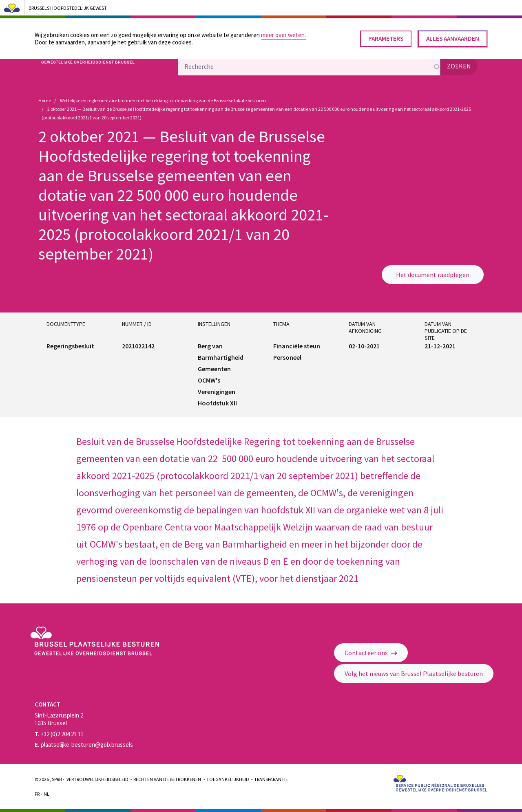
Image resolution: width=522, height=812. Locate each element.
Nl (46, 794)
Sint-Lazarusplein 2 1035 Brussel (59, 719)
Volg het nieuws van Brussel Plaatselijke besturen (414, 673)
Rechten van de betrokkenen (167, 779)
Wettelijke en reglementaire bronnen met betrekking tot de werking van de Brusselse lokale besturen (163, 100)
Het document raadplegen (433, 275)
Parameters (386, 36)
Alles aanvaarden (453, 36)
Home (45, 100)
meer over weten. (283, 32)
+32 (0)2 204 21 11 (59, 734)
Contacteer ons (371, 653)
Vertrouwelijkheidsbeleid (97, 779)
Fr (37, 794)
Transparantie (271, 779)
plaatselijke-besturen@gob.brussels (84, 745)
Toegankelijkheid (228, 779)
